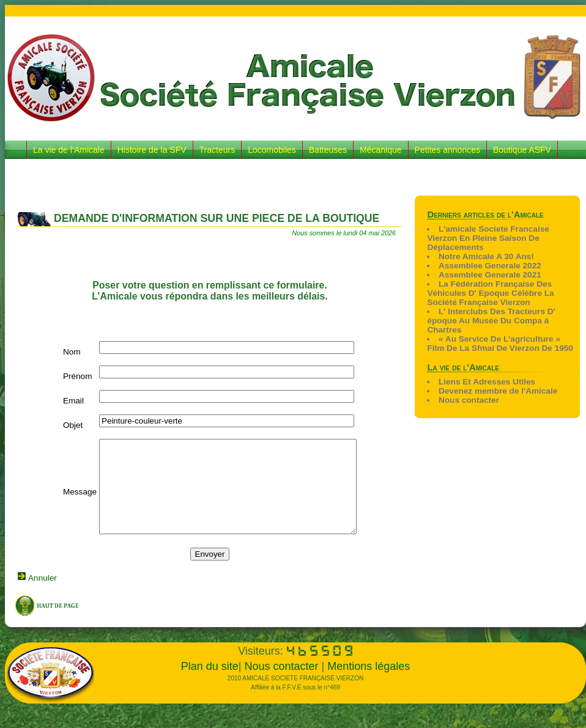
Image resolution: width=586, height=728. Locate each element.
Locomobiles (272, 150)
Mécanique (381, 150)
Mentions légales (369, 685)
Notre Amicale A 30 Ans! (486, 256)
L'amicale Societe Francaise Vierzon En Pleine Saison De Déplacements (488, 238)
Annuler (42, 596)
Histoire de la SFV (152, 150)
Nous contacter (469, 400)
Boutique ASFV (522, 150)
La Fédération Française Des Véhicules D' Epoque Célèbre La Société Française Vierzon (490, 293)
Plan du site (210, 685)
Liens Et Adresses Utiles (487, 382)
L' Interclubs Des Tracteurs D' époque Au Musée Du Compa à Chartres (491, 321)
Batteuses (328, 150)
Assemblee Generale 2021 (490, 275)
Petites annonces (447, 150)
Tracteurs (217, 150)
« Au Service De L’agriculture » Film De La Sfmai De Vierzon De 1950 (500, 344)
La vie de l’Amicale (69, 150)
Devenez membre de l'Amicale (498, 391)
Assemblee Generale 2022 (490, 266)
